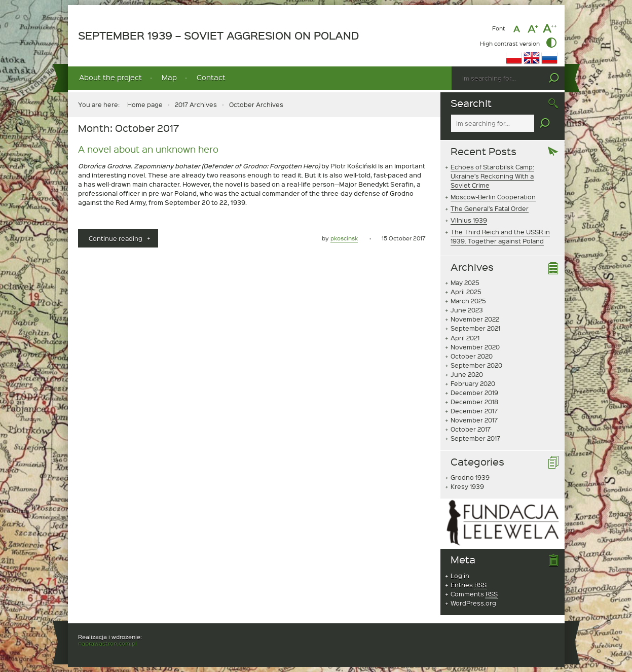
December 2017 (474, 411)
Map (169, 77)
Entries (469, 585)
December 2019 (474, 393)
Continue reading (123, 241)
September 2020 (476, 365)
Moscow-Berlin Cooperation (493, 197)
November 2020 (475, 347)
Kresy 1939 (467, 486)
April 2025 (466, 292)
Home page (145, 104)
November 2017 (474, 420)
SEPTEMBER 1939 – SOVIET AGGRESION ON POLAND (218, 36)
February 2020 (473, 383)
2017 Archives (196, 104)
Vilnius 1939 (469, 220)
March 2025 (468, 301)
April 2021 (465, 338)
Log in (460, 576)
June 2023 (467, 310)
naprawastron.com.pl (107, 643)
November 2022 (475, 319)
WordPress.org (473, 603)
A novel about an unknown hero (148, 149)
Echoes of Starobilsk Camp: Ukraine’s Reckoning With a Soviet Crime (492, 176)
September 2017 (475, 438)
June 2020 (467, 374)
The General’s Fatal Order (490, 208)
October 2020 (472, 356)
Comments (474, 594)
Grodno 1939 (470, 477)
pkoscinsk (344, 238)
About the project (110, 77)
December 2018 (474, 402)
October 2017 (471, 429)
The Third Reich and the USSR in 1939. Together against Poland (500, 236)
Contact (211, 77)
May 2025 (465, 282)
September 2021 (475, 328)
